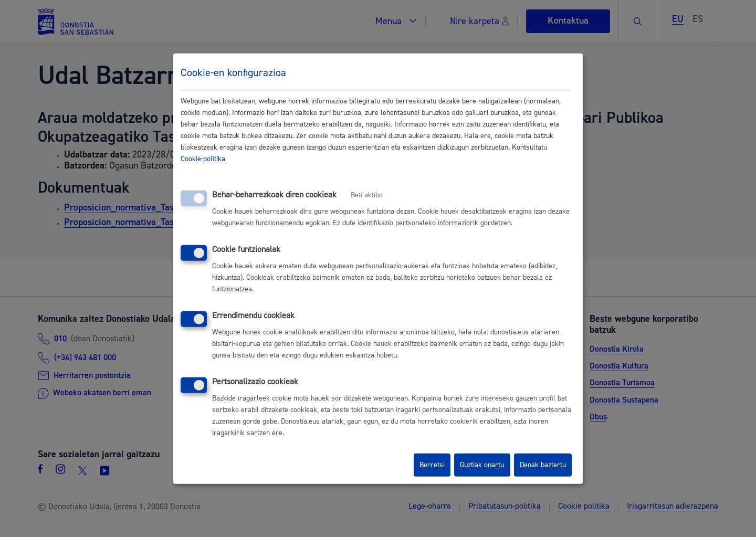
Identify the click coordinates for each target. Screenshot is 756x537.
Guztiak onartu (482, 465)
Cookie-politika (203, 159)
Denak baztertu (543, 465)
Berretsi (432, 465)
